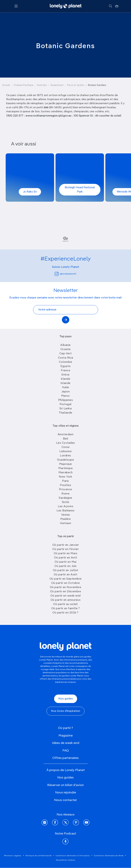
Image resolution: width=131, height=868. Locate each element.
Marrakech (66, 473)
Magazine (66, 736)
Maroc (66, 396)
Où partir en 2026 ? (65, 613)
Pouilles (65, 485)
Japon (66, 392)
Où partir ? (65, 728)
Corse (66, 447)
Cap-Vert (66, 354)
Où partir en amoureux (66, 600)
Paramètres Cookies (66, 860)
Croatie (66, 349)
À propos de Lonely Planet (66, 770)
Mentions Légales (13, 856)
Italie (66, 387)
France (65, 371)
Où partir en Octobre (66, 583)
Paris (65, 481)
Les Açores (65, 506)
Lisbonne (65, 451)
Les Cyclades (66, 443)
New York (65, 477)
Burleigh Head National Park (80, 190)
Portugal (66, 404)
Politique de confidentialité (39, 856)
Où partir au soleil (65, 604)
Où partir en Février (65, 549)
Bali (66, 439)
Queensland (57, 85)
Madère (65, 519)
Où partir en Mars (66, 554)
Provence (66, 490)
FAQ (66, 751)
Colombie (65, 362)
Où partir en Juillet (66, 570)
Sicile (66, 502)
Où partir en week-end (65, 596)
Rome (65, 494)
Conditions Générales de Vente (109, 856)
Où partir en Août (66, 575)
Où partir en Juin (65, 566)
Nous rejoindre (66, 793)
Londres (65, 456)
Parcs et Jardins (76, 85)
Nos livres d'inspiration (65, 711)
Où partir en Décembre (66, 592)
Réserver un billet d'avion (65, 785)
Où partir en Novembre (66, 587)
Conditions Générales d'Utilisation (73, 856)
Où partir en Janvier (66, 545)
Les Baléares (65, 511)
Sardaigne (65, 498)
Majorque (66, 464)
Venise (66, 515)
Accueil (6, 85)
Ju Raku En (30, 192)
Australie (42, 85)
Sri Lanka (66, 409)
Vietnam (66, 523)
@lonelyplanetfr (65, 274)
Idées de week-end (66, 743)
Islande (65, 383)
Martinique (65, 468)
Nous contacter (65, 800)
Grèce (65, 375)
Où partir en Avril (66, 558)
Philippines (66, 400)
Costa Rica (66, 358)
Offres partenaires (65, 758)
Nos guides (66, 699)
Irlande (66, 379)
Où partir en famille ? (66, 609)
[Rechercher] (110, 6)
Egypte (65, 366)
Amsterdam (66, 435)
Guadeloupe (65, 460)
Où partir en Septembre (66, 579)
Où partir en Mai (65, 562)
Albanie (65, 345)
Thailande (65, 413)
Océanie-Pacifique (23, 85)
